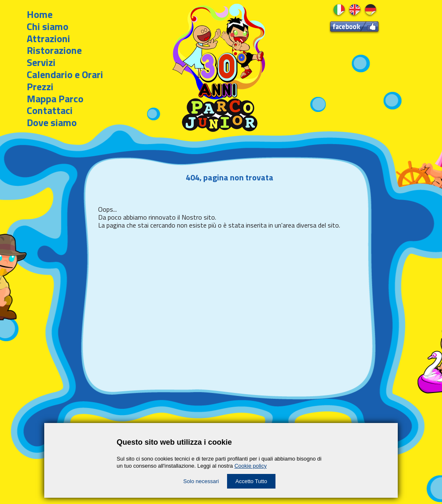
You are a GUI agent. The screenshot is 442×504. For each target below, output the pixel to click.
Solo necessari (201, 481)
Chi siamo (48, 26)
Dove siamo (52, 122)
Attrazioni (48, 38)
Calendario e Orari (65, 74)
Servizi (41, 62)
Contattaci (50, 110)
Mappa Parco (55, 99)
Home (40, 14)
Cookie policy (251, 466)
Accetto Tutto (251, 481)
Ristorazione (54, 50)
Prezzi (40, 86)
